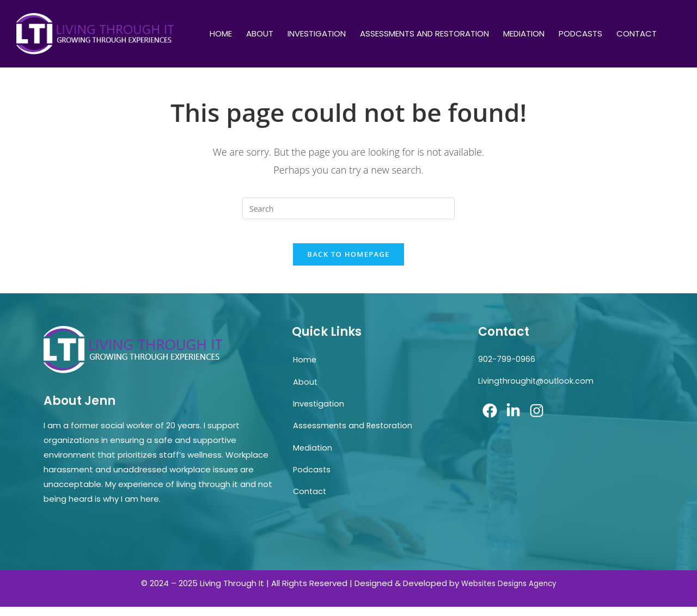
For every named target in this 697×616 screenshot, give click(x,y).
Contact (637, 33)
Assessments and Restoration (424, 33)
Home (221, 33)
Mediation (524, 33)
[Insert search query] (348, 208)
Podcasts (580, 33)
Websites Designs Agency (509, 592)
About (260, 33)
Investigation (317, 33)
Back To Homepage (348, 263)
